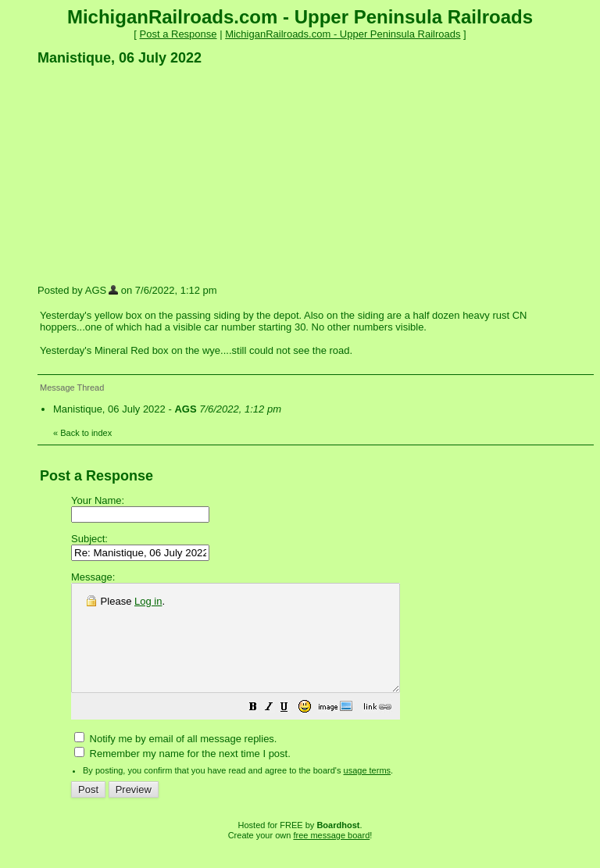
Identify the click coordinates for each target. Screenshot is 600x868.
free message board (331, 856)
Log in (148, 601)
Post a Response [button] (179, 34)
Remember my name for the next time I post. (182, 775)
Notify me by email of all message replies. (175, 760)
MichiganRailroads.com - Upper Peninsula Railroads (343, 34)
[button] (292, 730)
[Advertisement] (155, 174)
